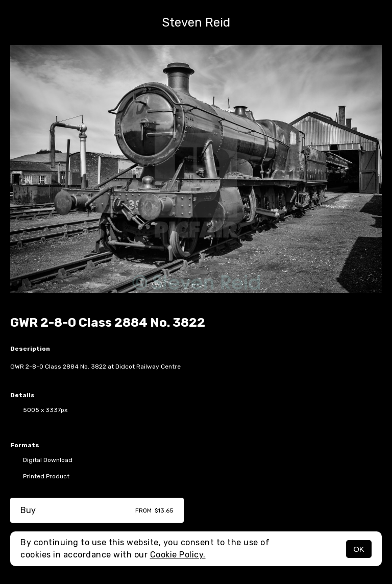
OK (359, 549)
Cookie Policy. (178, 555)
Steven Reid (196, 22)
